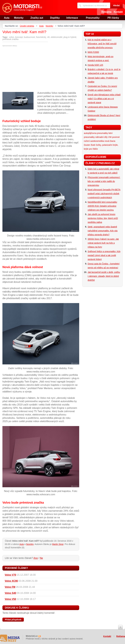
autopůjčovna (90, 133)
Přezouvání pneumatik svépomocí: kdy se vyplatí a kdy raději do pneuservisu (104, 181)
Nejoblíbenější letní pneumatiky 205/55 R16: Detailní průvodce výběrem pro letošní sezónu (102, 206)
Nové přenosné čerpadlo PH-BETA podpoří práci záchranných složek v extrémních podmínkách (104, 194)
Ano (36, 558)
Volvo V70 (10, 575)
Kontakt (118, 12)
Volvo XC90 (11, 581)
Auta (7, 18)
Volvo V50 (10, 599)
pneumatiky (103, 133)
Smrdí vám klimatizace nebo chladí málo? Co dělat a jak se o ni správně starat (104, 99)
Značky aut (37, 18)
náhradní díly (101, 137)
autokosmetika (97, 141)
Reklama (106, 12)
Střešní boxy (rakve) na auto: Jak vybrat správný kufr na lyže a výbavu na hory (103, 243)
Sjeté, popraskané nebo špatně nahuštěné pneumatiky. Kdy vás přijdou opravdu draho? (103, 231)
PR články (113, 18)
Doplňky (55, 18)
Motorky (19, 18)
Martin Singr (58, 544)
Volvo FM (10, 587)
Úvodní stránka (27, 26)
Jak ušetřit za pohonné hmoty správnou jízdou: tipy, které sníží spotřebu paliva (103, 218)
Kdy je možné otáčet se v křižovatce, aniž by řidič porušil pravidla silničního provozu (102, 44)
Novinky (49, 26)
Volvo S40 (10, 593)
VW (110, 137)
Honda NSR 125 (95, 65)
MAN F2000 (93, 52)
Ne (41, 558)
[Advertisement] (28, 69)
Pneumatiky (93, 18)
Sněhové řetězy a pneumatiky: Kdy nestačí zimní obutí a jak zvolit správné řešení (104, 255)
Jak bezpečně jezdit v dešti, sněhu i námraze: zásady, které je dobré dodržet (104, 276)
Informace (72, 18)
